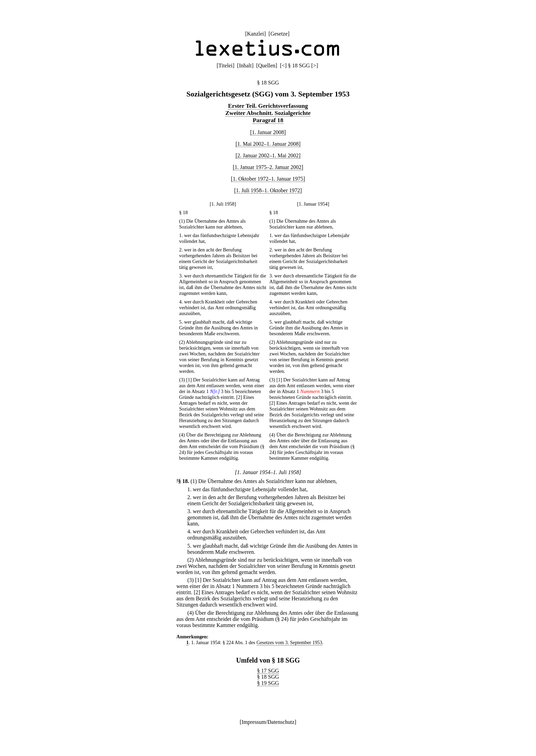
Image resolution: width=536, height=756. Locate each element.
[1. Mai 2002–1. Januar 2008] (268, 144)
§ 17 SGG (268, 671)
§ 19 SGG (268, 683)
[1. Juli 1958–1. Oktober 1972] (268, 190)
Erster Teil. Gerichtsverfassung (268, 106)
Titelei (225, 66)
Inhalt (245, 66)
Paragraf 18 (268, 120)
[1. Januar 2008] (268, 132)
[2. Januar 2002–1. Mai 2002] (268, 155)
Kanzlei (255, 34)
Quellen (267, 66)
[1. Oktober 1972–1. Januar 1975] (268, 179)
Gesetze (279, 34)
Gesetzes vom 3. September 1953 (289, 642)
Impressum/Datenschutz (268, 722)
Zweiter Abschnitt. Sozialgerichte (268, 113)
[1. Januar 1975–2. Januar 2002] (268, 167)
